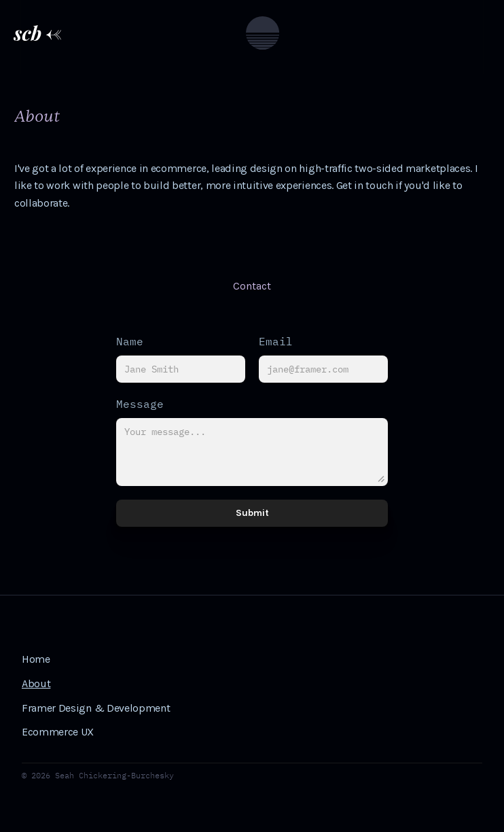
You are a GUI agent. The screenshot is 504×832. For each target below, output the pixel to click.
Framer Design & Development (96, 708)
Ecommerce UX (58, 732)
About (36, 683)
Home (36, 659)
